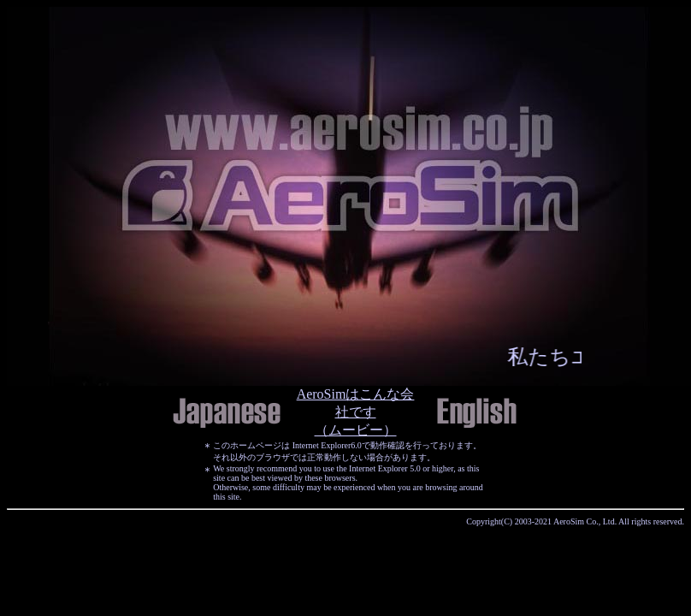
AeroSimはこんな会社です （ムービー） (356, 412)
